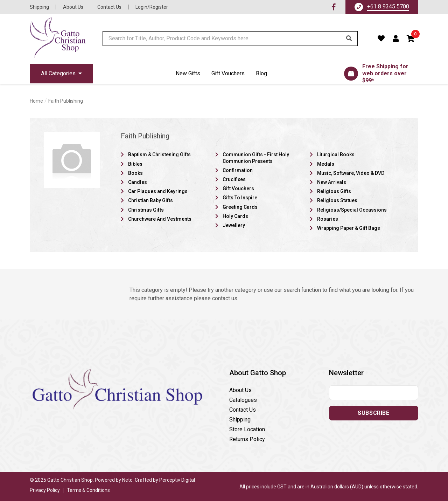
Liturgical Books (336, 155)
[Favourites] (381, 39)
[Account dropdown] (396, 39)
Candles (138, 182)
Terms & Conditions (88, 490)
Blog (261, 73)
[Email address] (374, 393)
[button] (411, 39)
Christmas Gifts (146, 210)
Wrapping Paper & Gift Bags (349, 228)
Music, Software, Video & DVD (351, 173)
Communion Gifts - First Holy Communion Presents (256, 158)
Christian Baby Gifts (150, 200)
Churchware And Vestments (160, 219)
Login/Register (152, 7)
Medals (326, 164)
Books (135, 173)
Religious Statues (337, 200)
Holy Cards (235, 216)
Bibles (135, 164)
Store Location (247, 429)
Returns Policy (247, 439)
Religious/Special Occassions (352, 210)
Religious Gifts (334, 191)
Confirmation (238, 170)
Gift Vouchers (228, 73)
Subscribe (373, 413)
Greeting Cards (240, 207)
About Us (73, 7)
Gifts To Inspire (240, 198)
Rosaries (328, 219)
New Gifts (188, 73)
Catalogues (243, 400)
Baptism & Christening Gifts (159, 155)
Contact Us (109, 7)
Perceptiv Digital (177, 480)
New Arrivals (332, 182)
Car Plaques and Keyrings (158, 191)
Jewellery (234, 225)
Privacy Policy (45, 490)
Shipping (39, 7)
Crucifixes (234, 179)
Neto (127, 480)
